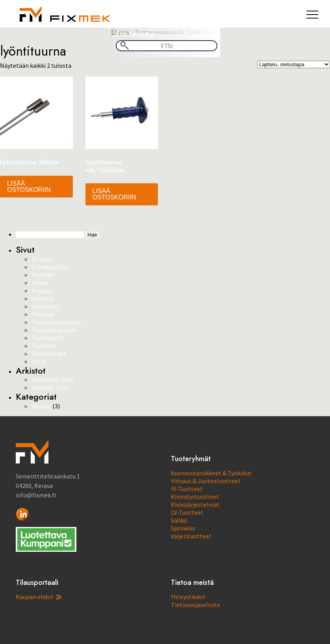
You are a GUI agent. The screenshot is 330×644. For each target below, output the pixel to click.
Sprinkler (183, 528)
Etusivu (41, 259)
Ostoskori (45, 306)
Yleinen (41, 406)
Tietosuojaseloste (56, 322)
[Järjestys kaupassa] (294, 64)
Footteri (43, 275)
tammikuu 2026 (52, 380)
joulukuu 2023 (50, 387)
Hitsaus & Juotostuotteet (206, 481)
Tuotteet (44, 346)
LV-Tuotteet (187, 512)
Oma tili (43, 298)
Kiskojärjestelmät (195, 504)
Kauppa (42, 290)
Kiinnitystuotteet (195, 497)
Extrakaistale (50, 267)
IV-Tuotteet (187, 489)
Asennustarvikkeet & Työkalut (211, 473)
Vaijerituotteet (191, 536)
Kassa (39, 283)
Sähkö (179, 520)
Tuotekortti (48, 338)
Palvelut (43, 314)
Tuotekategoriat (54, 330)
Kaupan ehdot (39, 597)
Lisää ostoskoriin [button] (29, 187)
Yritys (39, 361)
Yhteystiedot (49, 354)
